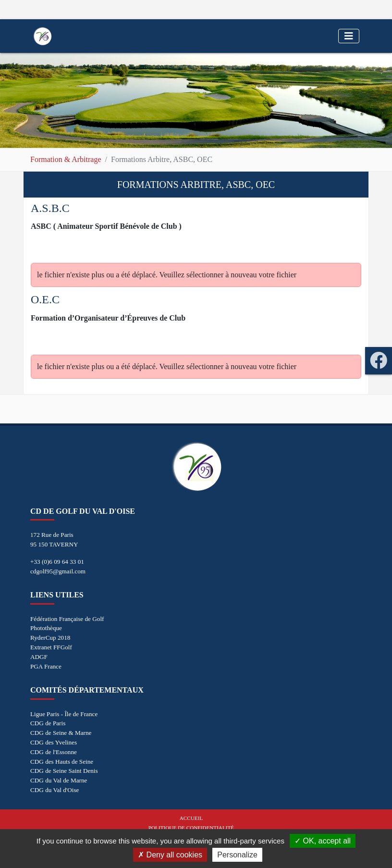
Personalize (237, 855)
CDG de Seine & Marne (61, 733)
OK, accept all (323, 841)
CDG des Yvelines (54, 742)
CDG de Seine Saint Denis (64, 771)
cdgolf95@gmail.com (58, 571)
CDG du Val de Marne (59, 780)
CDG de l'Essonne (54, 752)
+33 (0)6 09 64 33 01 (57, 562)
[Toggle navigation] (349, 36)
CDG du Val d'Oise (55, 790)
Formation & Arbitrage (66, 159)
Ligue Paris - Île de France (64, 714)
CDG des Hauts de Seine (62, 762)
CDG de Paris (48, 723)
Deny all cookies (170, 855)
